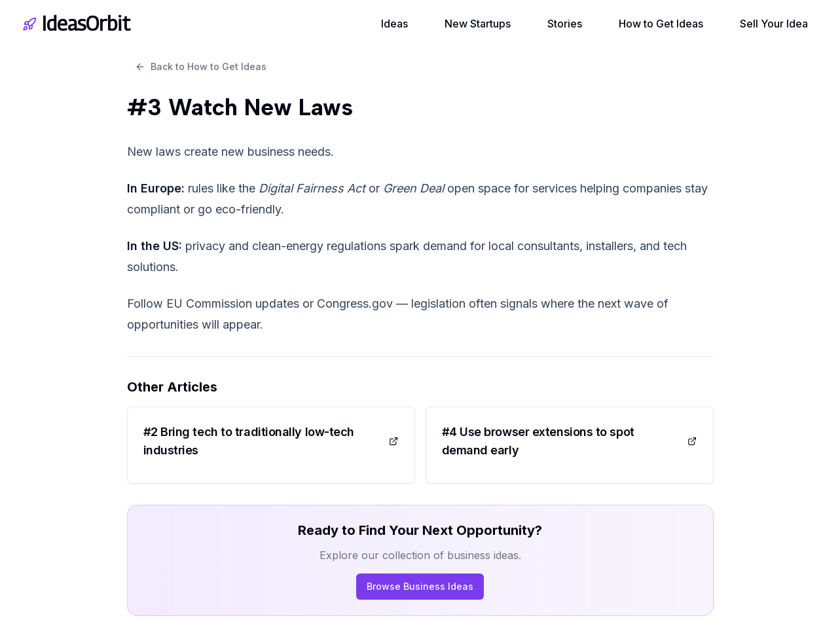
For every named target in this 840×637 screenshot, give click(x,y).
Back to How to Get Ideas (201, 66)
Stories (565, 24)
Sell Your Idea (774, 24)
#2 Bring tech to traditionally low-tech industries (271, 441)
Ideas (394, 24)
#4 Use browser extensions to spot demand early (570, 441)
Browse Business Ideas (420, 586)
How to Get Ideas (661, 24)
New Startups (478, 24)
